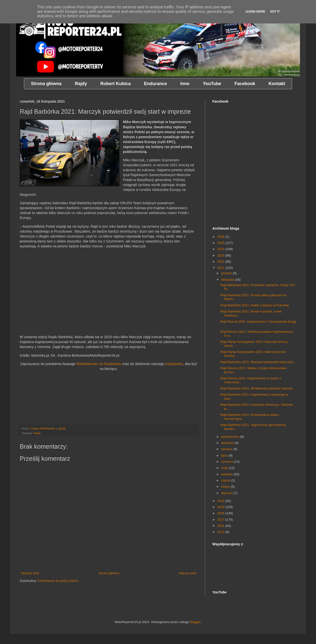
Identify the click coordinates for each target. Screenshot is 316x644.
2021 (221, 268)
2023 (221, 255)
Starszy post (187, 573)
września (228, 443)
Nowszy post (30, 573)
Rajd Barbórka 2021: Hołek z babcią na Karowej (254, 305)
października (231, 437)
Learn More (255, 11)
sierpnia (227, 449)
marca (226, 480)
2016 (221, 526)
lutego (226, 487)
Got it (275, 11)
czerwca (227, 462)
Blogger (195, 622)
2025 (221, 243)
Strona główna (109, 573)
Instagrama (174, 364)
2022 (221, 262)
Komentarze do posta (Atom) (58, 581)
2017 (221, 520)
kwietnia (227, 474)
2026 (221, 237)
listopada (228, 280)
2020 (221, 501)
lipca (225, 455)
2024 (221, 249)
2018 (221, 513)
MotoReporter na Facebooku (99, 364)
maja (225, 468)
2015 (221, 532)
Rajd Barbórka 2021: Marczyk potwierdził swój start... (258, 362)
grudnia (227, 273)
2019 (221, 507)
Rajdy (37, 433)
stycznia (227, 493)
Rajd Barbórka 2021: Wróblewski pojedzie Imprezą (256, 388)
